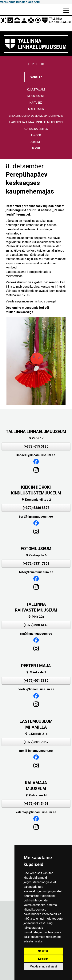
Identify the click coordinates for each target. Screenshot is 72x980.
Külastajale (36, 90)
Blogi (36, 148)
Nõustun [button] (43, 951)
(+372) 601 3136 (36, 681)
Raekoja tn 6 (36, 555)
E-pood (36, 135)
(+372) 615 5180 (36, 446)
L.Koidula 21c (36, 734)
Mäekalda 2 (36, 672)
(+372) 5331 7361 (36, 564)
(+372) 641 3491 (36, 804)
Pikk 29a (36, 617)
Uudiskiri (36, 142)
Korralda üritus (36, 129)
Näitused (36, 103)
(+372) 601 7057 (36, 742)
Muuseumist (36, 96)
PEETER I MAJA (36, 666)
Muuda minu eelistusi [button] (43, 967)
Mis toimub (36, 109)
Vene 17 (36, 77)
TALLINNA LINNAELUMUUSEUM (36, 432)
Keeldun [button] (43, 959)
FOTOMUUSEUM (36, 549)
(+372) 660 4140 (36, 625)
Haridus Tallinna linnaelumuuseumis (36, 122)
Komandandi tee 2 (36, 500)
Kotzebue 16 (36, 795)
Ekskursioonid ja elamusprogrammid (36, 116)
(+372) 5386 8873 (36, 508)
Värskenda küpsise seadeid (20, 2)
